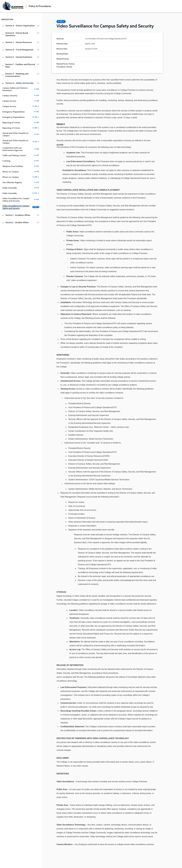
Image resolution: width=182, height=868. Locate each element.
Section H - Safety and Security (18, 83)
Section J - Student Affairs (15, 222)
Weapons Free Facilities (21, 166)
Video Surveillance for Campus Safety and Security (21, 200)
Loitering (21, 161)
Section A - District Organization (18, 26)
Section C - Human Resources (17, 42)
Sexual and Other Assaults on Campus (21, 134)
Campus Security (21, 96)
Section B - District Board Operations (15, 34)
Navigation (7, 19)
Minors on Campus (21, 172)
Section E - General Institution (17, 57)
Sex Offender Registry (21, 182)
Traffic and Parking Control (21, 155)
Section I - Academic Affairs (16, 215)
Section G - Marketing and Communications (15, 75)
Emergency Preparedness (21, 112)
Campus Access (21, 101)
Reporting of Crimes (21, 123)
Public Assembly (21, 188)
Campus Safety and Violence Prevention (21, 89)
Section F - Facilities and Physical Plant (19, 66)
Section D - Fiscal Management (18, 50)
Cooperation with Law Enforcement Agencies (21, 149)
